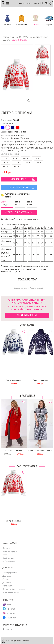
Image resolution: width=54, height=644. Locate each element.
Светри (6, 40)
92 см (5, 158)
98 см (15, 158)
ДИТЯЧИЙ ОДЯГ (20, 37)
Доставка (7, 582)
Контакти (7, 629)
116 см (5, 162)
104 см (25, 158)
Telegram (9, 609)
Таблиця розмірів (10, 573)
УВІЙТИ (22, 3)
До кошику (24, 179)
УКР (37, 3)
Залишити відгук (27, 315)
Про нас (6, 548)
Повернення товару (11, 592)
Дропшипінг (8, 576)
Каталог (7, 37)
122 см (16, 162)
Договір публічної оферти (13, 589)
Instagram (9, 613)
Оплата (6, 579)
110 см (36, 158)
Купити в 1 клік (22, 187)
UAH (30, 3)
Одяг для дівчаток (39, 37)
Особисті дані (8, 558)
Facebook (9, 618)
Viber (7, 604)
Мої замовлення (9, 561)
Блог (5, 555)
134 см (38, 162)
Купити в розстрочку (19, 212)
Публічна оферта (10, 551)
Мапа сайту (7, 586)
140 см (5, 166)
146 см (16, 166)
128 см (27, 162)
